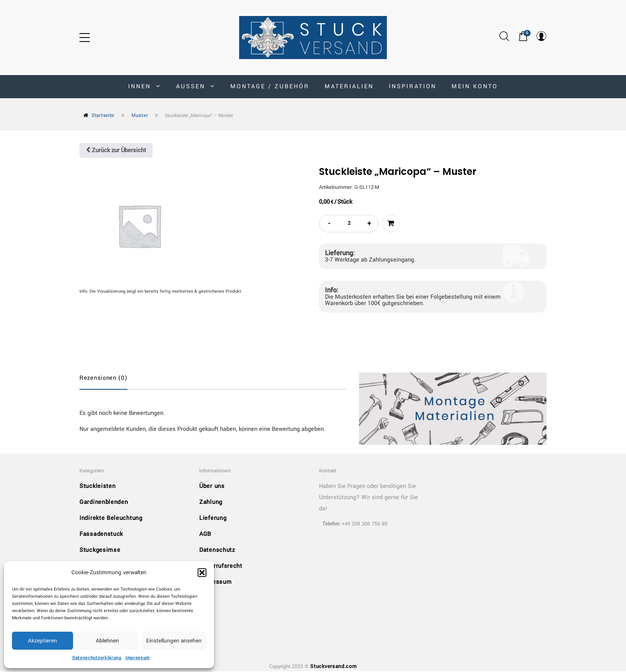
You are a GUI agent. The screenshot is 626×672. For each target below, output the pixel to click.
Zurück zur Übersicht (116, 150)
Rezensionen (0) (103, 378)
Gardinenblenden (104, 503)
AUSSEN (196, 86)
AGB (205, 534)
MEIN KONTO (475, 86)
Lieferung (213, 518)
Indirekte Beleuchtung (111, 518)
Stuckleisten (97, 487)
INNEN (145, 86)
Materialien (349, 86)
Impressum (138, 658)
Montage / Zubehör (270, 86)
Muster (140, 116)
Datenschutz (217, 550)
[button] (202, 573)
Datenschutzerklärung (97, 658)
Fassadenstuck (101, 534)
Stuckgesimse (100, 550)
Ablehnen (107, 641)
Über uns (212, 487)
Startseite (103, 116)
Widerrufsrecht (221, 566)
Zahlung (211, 503)
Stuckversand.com (333, 667)
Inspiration (413, 86)
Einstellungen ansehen (174, 641)
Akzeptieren (43, 641)
